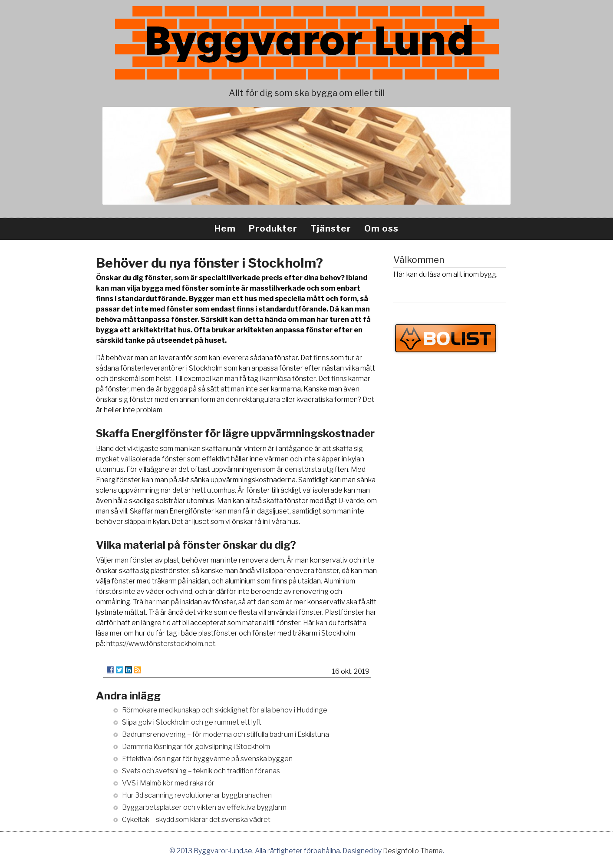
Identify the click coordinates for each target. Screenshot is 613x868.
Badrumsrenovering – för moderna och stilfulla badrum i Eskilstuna (226, 734)
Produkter (273, 229)
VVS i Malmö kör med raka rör (168, 783)
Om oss (381, 229)
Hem (225, 229)
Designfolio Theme (413, 851)
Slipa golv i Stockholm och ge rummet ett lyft (192, 722)
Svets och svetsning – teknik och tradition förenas (201, 771)
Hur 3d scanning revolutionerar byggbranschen (197, 795)
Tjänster (331, 229)
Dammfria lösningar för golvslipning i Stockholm (196, 747)
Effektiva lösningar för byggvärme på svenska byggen (207, 759)
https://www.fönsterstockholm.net (161, 644)
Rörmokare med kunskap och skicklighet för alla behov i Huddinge (225, 710)
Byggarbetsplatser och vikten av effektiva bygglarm (204, 807)
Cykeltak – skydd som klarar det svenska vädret (196, 820)
